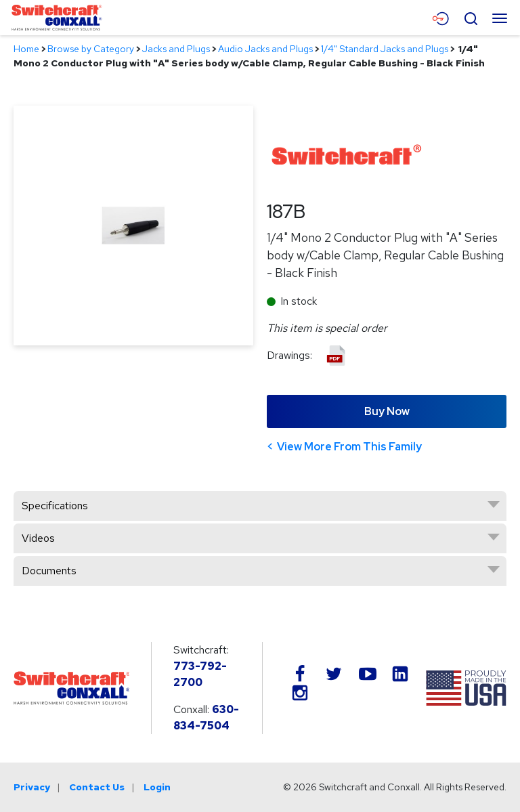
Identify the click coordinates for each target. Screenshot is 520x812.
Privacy (32, 787)
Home (26, 49)
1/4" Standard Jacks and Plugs (385, 49)
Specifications (55, 506)
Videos (38, 538)
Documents (49, 571)
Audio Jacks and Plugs (265, 49)
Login (157, 787)
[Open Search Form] (471, 17)
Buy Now (387, 411)
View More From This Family (349, 447)
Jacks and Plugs (176, 49)
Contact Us (97, 787)
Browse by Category (91, 49)
